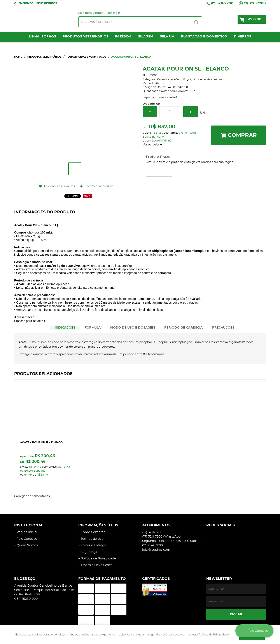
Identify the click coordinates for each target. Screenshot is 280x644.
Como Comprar (93, 532)
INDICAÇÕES (65, 328)
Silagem (146, 37)
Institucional (29, 525)
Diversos (243, 37)
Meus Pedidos (46, 3)
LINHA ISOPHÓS (43, 37)
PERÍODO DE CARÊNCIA (184, 328)
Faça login (113, 13)
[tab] (65, 328)
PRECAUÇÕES (223, 328)
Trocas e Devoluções (96, 565)
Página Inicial (27, 532)
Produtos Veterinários (86, 37)
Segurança (89, 552)
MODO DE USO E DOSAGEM (133, 328)
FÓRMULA (93, 328)
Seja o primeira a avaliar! (160, 97)
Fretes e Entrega (93, 545)
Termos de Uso (92, 539)
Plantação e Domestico (204, 37)
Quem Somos (24, 3)
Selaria (167, 37)
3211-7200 (222, 3)
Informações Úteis (98, 525)
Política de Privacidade (98, 559)
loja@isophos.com (156, 550)
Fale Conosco (27, 539)
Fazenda (123, 37)
